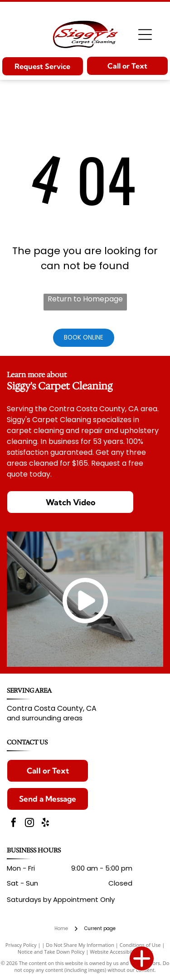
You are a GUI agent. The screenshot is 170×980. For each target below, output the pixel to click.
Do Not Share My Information (80, 945)
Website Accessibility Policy (121, 952)
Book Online (84, 337)
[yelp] (45, 824)
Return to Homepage (85, 299)
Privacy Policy (21, 945)
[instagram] (29, 824)
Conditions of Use (140, 945)
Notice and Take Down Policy (51, 952)
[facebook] (14, 824)
